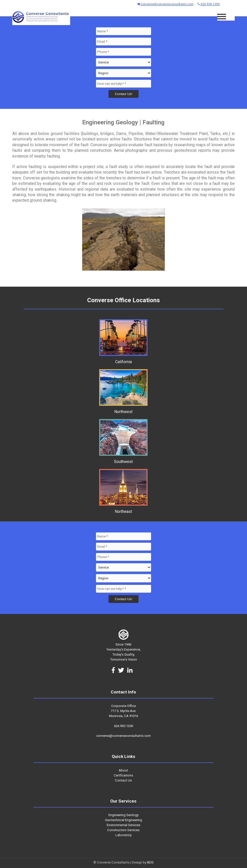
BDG (150, 862)
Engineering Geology (124, 815)
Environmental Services (124, 825)
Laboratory (124, 835)
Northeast (123, 509)
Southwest (123, 459)
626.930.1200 (209, 4)
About (123, 770)
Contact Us (123, 780)
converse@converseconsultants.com (166, 4)
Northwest (123, 409)
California (123, 359)
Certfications (123, 775)
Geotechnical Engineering (124, 820)
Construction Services (123, 830)
